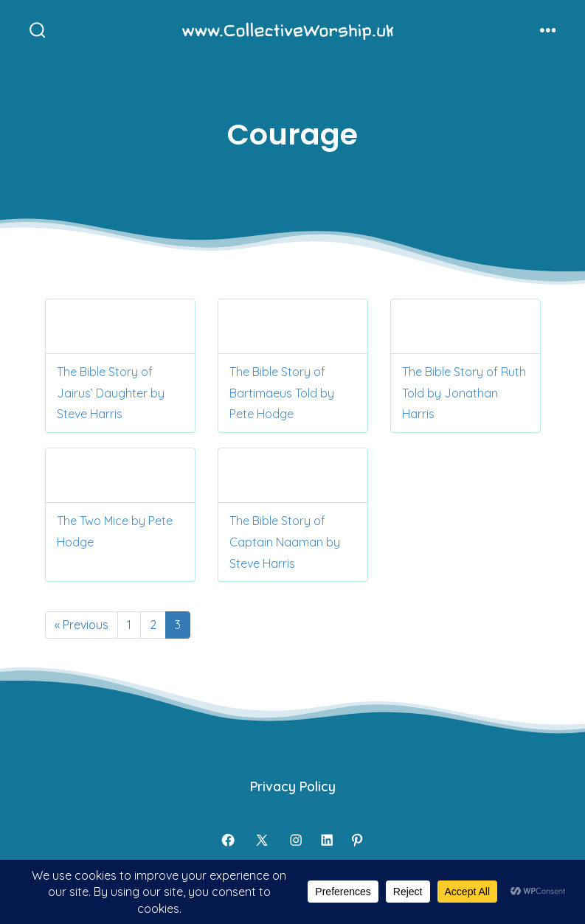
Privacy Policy (293, 786)
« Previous (82, 625)
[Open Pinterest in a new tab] (357, 840)
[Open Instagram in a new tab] (296, 840)
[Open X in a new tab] (262, 840)
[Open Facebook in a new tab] (228, 840)
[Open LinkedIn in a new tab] (327, 840)
